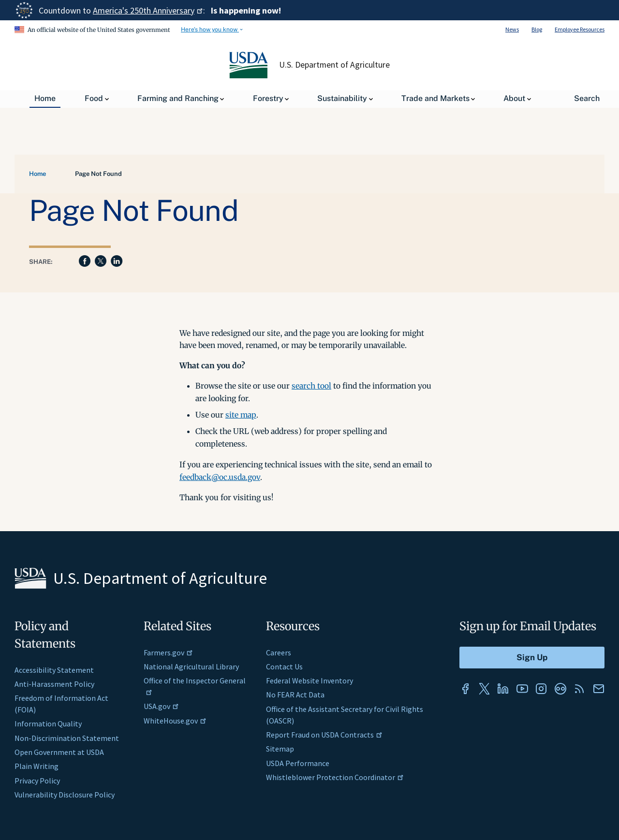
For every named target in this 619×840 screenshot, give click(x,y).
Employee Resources (580, 29)
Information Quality (48, 724)
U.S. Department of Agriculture (335, 65)
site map (241, 415)
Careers (279, 652)
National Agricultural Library (191, 666)
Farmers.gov (168, 652)
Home (37, 174)
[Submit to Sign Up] (532, 658)
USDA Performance (298, 763)
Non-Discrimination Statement (67, 738)
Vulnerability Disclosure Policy (65, 795)
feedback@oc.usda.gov (220, 477)
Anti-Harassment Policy (54, 684)
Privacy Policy (37, 781)
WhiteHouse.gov (175, 721)
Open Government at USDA (59, 752)
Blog (537, 29)
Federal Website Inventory (309, 681)
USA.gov (161, 706)
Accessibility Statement (54, 670)
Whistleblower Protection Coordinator (335, 777)
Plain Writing (37, 766)
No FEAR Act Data (295, 695)
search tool (311, 386)
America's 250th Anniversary (148, 10)
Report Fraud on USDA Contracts (324, 735)
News (512, 29)
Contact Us (284, 666)
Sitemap (280, 749)
